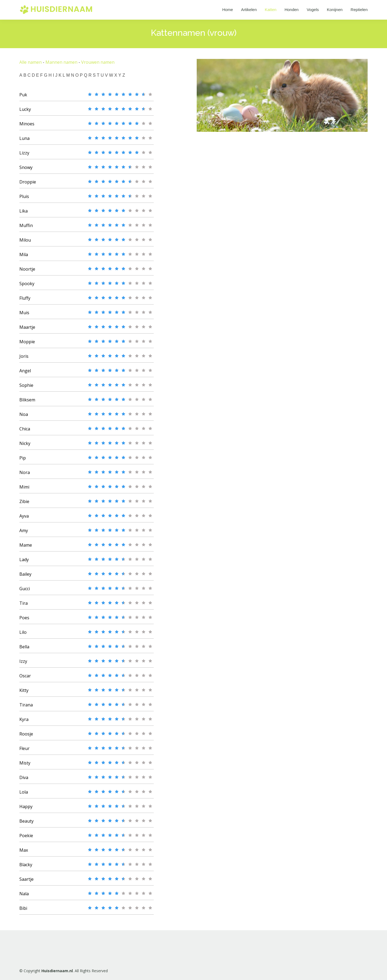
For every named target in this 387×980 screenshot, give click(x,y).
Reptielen (359, 10)
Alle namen (31, 65)
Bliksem (27, 402)
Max (24, 853)
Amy (24, 533)
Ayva (24, 519)
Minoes (27, 126)
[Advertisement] (243, 221)
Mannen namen (61, 65)
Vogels (313, 10)
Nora (25, 475)
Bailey (25, 577)
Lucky (25, 112)
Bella (24, 649)
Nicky (25, 446)
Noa (24, 417)
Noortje (27, 272)
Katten (270, 10)
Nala (24, 896)
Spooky (27, 286)
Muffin (26, 228)
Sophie (26, 388)
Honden (292, 10)
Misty (25, 766)
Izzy (23, 664)
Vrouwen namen (98, 65)
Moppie (27, 344)
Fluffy (25, 301)
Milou (25, 243)
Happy (26, 809)
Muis (24, 315)
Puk (23, 97)
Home (228, 10)
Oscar (25, 678)
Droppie (28, 185)
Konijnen (335, 10)
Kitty (24, 693)
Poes (24, 620)
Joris (24, 359)
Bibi (23, 911)
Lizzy (24, 155)
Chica (25, 431)
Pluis (24, 199)
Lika (24, 214)
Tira (24, 606)
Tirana (26, 707)
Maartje (27, 330)
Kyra (24, 722)
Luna (24, 141)
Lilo (23, 635)
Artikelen (249, 10)
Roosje (26, 737)
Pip (23, 461)
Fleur (24, 751)
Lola (24, 795)
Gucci (25, 591)
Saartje (26, 882)
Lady (24, 562)
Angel (25, 373)
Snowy (26, 170)
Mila (24, 257)
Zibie (24, 504)
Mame (26, 548)
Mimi (24, 490)
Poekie (26, 838)
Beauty (26, 824)
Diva (24, 780)
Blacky (26, 867)
